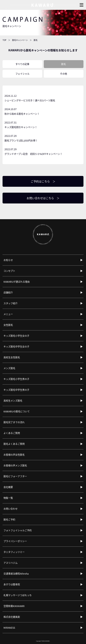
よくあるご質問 (12, 433)
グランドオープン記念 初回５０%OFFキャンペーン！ (43, 151)
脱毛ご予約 (9, 520)
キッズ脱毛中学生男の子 (16, 390)
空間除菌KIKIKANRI (14, 606)
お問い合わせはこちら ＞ (43, 198)
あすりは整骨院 (12, 584)
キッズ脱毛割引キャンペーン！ (43, 125)
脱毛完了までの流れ (14, 422)
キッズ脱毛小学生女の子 (16, 336)
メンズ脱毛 (9, 368)
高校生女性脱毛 (12, 357)
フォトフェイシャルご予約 (18, 530)
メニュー (8, 314)
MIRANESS (9, 628)
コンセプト (9, 271)
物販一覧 (8, 498)
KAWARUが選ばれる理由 (17, 282)
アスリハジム (11, 563)
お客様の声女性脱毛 (14, 455)
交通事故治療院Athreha (16, 574)
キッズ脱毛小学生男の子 (16, 379)
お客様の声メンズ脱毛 (15, 466)
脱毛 (64, 64)
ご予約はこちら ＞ (43, 181)
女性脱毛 (8, 325)
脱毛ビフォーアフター (15, 476)
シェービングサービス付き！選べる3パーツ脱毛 (43, 98)
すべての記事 (22, 64)
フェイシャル (22, 74)
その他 (64, 74)
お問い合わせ (11, 509)
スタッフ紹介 (11, 303)
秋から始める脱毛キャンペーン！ (43, 111)
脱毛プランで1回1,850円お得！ (43, 138)
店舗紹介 (8, 293)
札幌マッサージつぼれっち (18, 595)
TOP (4, 40)
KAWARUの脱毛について (17, 411)
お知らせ (8, 260)
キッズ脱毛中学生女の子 (16, 347)
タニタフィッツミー (14, 552)
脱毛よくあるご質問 (14, 444)
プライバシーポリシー (15, 541)
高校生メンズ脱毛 (13, 401)
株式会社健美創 (12, 617)
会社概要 (8, 487)
